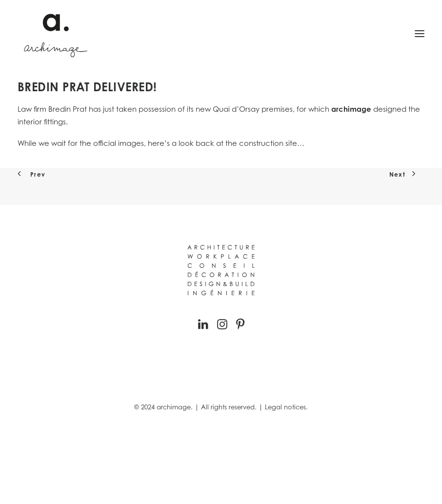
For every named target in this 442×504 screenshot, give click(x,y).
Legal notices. (286, 407)
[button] (420, 34)
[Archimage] (54, 34)
